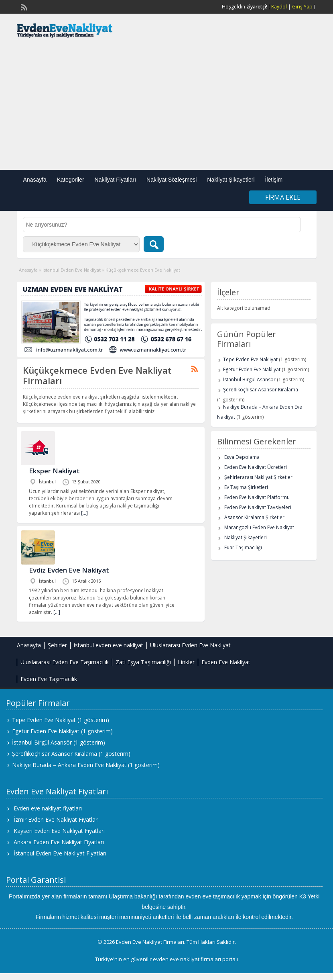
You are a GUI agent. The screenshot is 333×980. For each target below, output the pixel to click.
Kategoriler (71, 180)
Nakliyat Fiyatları (115, 180)
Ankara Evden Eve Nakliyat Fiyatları (59, 842)
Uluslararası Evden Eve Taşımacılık (65, 662)
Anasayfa (35, 180)
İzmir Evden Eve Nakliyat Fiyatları (56, 819)
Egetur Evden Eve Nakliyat (252, 369)
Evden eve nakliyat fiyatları (48, 808)
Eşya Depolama (242, 457)
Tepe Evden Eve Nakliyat (250, 359)
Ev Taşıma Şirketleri (246, 487)
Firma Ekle (283, 197)
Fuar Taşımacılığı (243, 547)
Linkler (186, 662)
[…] (84, 513)
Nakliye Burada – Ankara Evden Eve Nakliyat (69, 765)
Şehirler (57, 645)
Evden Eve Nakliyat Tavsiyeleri (258, 507)
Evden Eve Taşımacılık (49, 679)
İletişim (274, 180)
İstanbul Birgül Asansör (249, 380)
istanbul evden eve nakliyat (109, 645)
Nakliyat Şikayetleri (231, 180)
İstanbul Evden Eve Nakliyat (72, 270)
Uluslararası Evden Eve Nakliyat (190, 645)
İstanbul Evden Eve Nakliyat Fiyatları (60, 853)
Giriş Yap (302, 7)
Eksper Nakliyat (54, 471)
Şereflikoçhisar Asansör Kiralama (261, 390)
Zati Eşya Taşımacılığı (143, 662)
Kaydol (279, 7)
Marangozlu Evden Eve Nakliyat (259, 527)
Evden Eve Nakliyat (226, 662)
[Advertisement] (166, 106)
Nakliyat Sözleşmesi (172, 180)
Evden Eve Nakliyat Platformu (257, 497)
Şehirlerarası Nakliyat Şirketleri (259, 477)
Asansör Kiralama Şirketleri (255, 517)
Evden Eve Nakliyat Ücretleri (256, 467)
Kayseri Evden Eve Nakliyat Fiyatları (59, 831)
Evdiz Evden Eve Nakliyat (69, 570)
